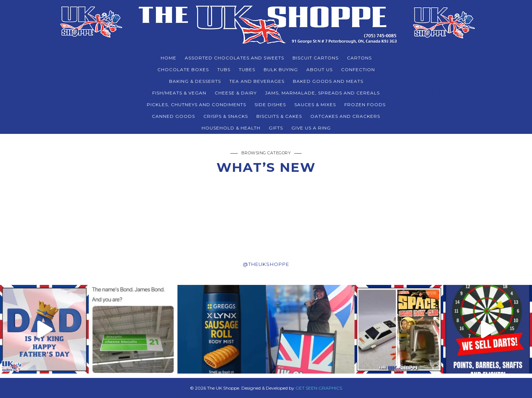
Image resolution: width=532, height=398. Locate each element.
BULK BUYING (281, 69)
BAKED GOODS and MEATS (328, 81)
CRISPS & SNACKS (226, 116)
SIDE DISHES (270, 105)
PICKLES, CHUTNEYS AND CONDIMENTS (196, 105)
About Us (319, 69)
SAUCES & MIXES (315, 105)
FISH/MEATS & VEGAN (179, 93)
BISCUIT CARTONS (315, 58)
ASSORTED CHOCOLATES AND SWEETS (234, 58)
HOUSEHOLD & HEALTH (231, 128)
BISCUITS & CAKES (279, 116)
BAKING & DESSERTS (195, 81)
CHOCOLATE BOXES (183, 69)
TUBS (224, 69)
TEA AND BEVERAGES (257, 81)
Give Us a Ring (311, 128)
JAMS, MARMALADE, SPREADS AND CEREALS (322, 93)
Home (169, 58)
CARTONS (359, 58)
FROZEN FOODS (365, 105)
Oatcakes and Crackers (345, 116)
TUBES (247, 69)
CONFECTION (358, 69)
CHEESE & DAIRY (236, 93)
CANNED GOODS (173, 116)
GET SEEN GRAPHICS (319, 388)
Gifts (276, 128)
